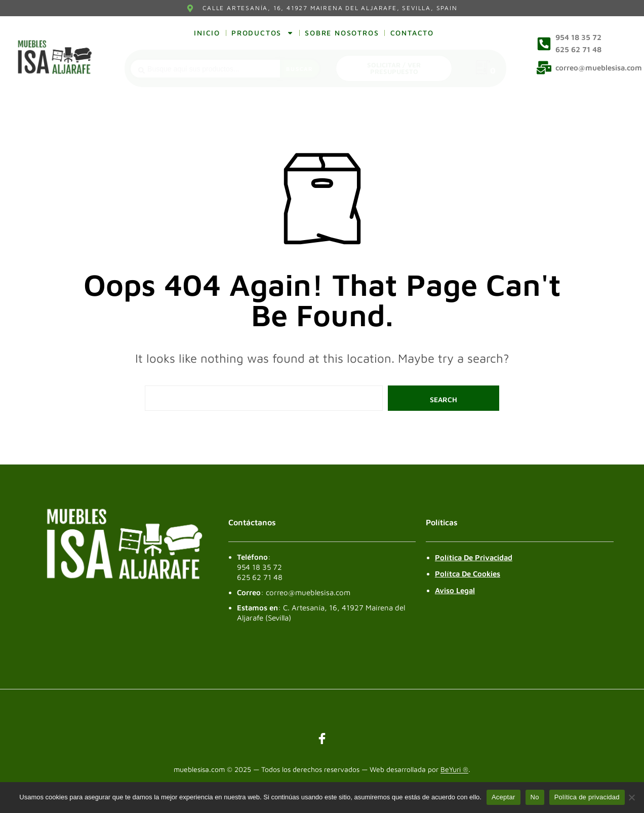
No (535, 797)
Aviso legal (455, 590)
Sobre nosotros (342, 33)
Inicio (207, 33)
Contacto (412, 33)
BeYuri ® (454, 769)
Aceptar (504, 797)
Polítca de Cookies (468, 574)
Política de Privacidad (474, 557)
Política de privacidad (587, 797)
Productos (263, 33)
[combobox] (205, 69)
